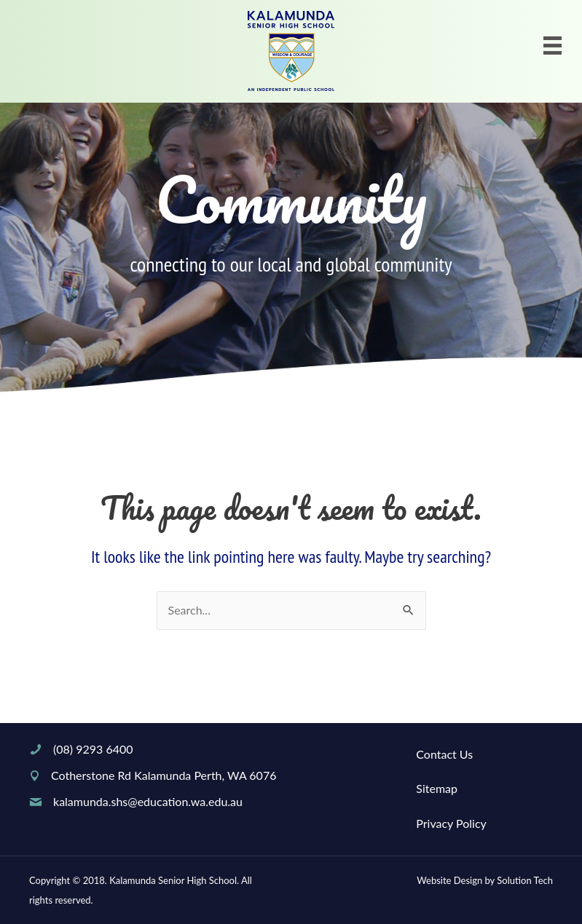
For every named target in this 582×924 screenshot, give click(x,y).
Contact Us (444, 754)
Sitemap (437, 788)
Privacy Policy (451, 823)
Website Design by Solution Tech (485, 880)
